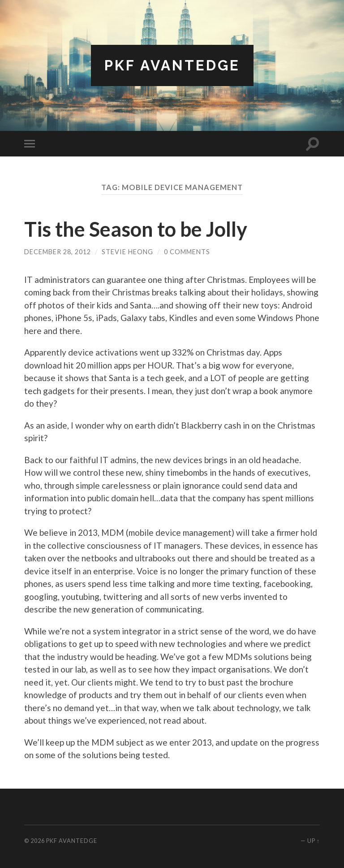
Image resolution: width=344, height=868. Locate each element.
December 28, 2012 (58, 252)
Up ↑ (314, 841)
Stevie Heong (127, 252)
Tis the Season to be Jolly (136, 229)
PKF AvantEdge (172, 65)
